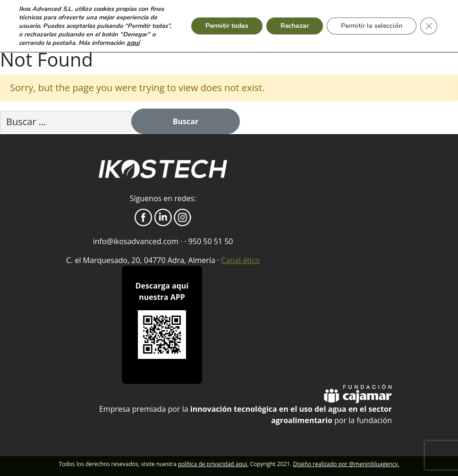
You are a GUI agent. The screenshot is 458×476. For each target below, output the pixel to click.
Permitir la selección (372, 26)
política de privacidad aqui (212, 464)
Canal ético (240, 260)
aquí (133, 43)
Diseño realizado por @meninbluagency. (346, 464)
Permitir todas (227, 26)
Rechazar (295, 26)
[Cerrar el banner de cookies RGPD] (429, 26)
